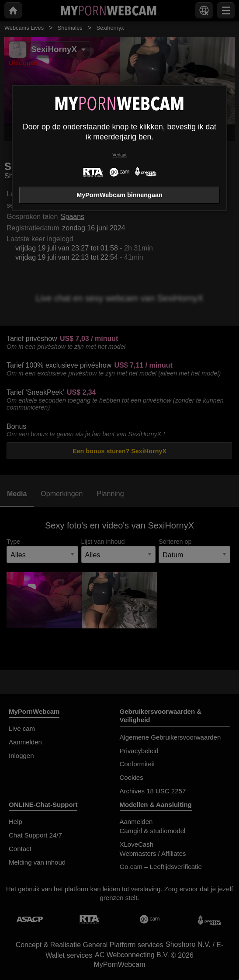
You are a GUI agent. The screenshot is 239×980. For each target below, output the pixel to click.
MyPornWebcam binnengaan (119, 195)
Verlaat (119, 155)
